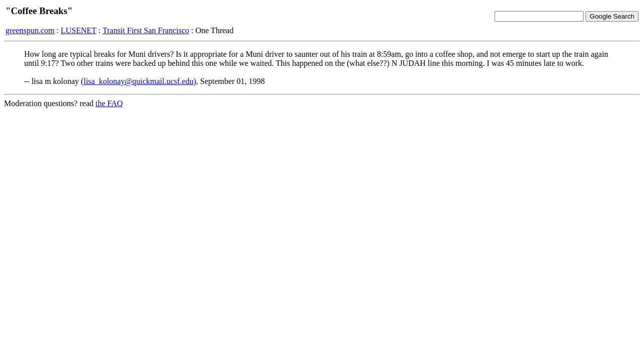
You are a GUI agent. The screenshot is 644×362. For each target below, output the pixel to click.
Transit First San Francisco (146, 30)
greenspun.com (30, 30)
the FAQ (109, 103)
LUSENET (79, 30)
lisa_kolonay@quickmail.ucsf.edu (138, 81)
